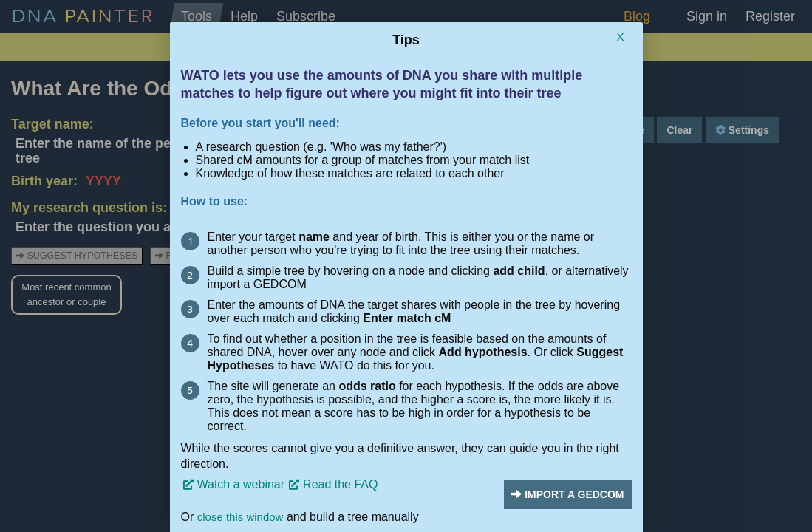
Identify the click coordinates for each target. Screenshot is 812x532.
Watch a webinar (241, 484)
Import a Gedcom (567, 494)
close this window (240, 517)
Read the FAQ (340, 484)
